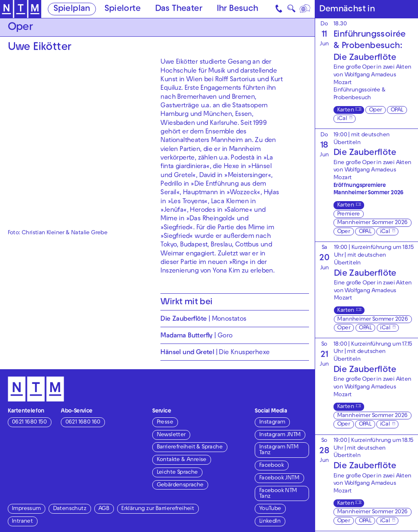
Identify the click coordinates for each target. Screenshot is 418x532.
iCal (342, 119)
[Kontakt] (279, 9)
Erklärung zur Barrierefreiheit (158, 509)
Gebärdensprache (180, 485)
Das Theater (179, 9)
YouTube (270, 509)
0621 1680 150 (29, 422)
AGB (104, 509)
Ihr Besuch (238, 9)
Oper (376, 110)
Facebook (271, 466)
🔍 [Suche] (291, 10)
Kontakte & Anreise (182, 460)
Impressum (26, 509)
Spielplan (72, 9)
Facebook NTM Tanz (278, 494)
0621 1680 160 (83, 422)
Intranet (22, 522)
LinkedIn (270, 522)
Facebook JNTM (279, 478)
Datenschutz (70, 509)
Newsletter (171, 435)
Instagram (272, 422)
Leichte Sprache (177, 473)
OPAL (397, 110)
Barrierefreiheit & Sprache (190, 447)
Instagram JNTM (280, 435)
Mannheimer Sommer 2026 (372, 223)
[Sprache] (305, 9)
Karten (346, 110)
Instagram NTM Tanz (279, 450)
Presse (165, 422)
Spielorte (122, 9)
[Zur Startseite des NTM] (21, 9)
